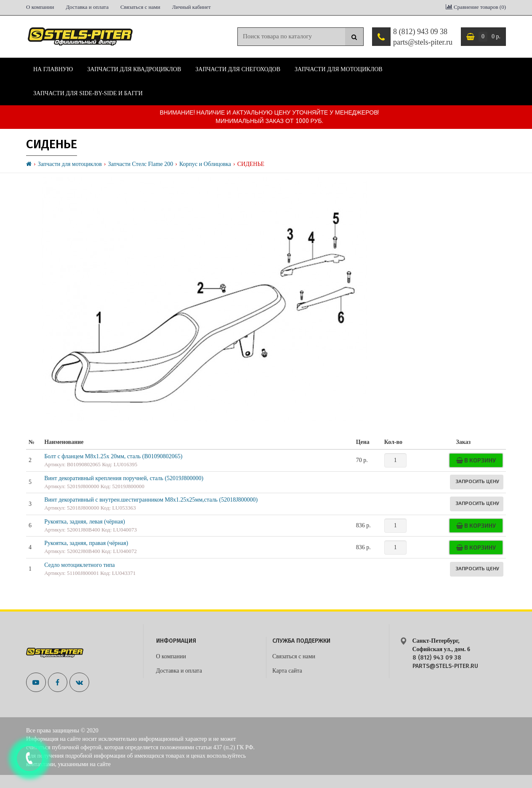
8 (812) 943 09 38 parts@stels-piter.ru (423, 37)
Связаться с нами (140, 7)
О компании (40, 7)
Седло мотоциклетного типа (80, 565)
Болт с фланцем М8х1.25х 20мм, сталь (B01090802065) (113, 456)
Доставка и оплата (87, 7)
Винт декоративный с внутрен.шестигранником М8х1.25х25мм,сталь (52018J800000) (151, 500)
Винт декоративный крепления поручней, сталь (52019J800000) (124, 478)
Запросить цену (477, 481)
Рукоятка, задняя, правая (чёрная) (86, 543)
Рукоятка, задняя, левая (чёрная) (85, 522)
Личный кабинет (192, 7)
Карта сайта (287, 671)
